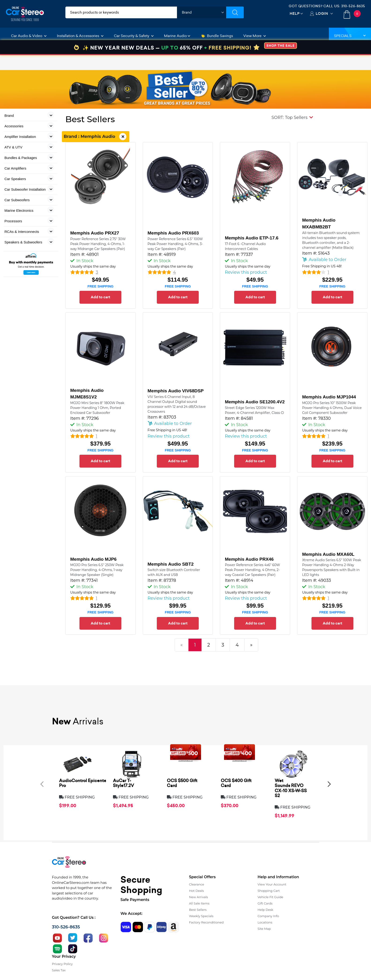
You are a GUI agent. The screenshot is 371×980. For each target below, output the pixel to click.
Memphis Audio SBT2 (171, 564)
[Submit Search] (235, 12)
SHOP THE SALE (281, 60)
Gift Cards (265, 903)
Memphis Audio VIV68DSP (176, 391)
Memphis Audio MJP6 (94, 559)
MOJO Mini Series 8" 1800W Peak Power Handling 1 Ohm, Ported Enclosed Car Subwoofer (97, 408)
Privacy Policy (62, 964)
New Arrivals (199, 897)
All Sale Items (199, 903)
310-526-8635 (353, 6)
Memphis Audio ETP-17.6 (252, 238)
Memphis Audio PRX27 (95, 233)
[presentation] (42, 784)
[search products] (121, 12)
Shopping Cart (269, 891)
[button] (292, 117)
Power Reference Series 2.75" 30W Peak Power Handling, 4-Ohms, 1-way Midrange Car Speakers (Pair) (98, 244)
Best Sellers (198, 910)
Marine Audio (177, 36)
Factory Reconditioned (206, 922)
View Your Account (272, 884)
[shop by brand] (202, 12)
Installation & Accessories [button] (80, 36)
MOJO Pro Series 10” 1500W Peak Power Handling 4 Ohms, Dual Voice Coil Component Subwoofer (332, 408)
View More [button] (255, 36)
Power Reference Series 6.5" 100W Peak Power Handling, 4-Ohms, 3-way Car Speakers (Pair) (175, 244)
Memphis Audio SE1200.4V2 (255, 402)
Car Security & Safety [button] (134, 36)
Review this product (246, 272)
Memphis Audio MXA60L (328, 554)
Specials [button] (350, 36)
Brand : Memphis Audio (96, 137)
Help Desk (265, 910)
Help (295, 13)
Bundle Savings (217, 36)
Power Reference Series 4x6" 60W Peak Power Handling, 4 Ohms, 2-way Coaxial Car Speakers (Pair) (252, 570)
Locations (265, 922)
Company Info (268, 916)
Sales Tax (59, 970)
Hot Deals (197, 891)
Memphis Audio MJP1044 (329, 397)
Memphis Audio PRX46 (249, 559)
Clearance (197, 884)
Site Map (264, 929)
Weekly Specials (201, 916)
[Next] (251, 645)
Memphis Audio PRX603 (173, 233)
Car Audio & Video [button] (29, 36)
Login (322, 13)
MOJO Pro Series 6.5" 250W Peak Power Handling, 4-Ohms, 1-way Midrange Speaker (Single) (97, 570)
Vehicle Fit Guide (270, 897)
